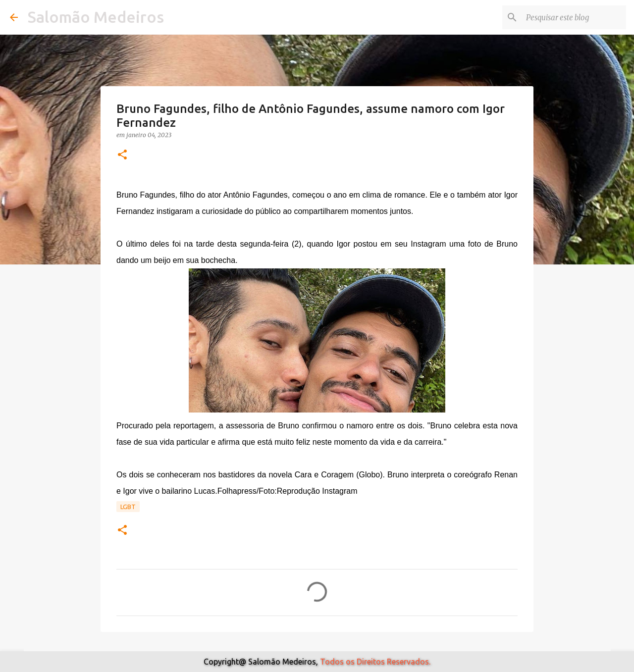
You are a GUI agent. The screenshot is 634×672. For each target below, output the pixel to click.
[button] (122, 155)
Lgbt (128, 507)
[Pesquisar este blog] (574, 17)
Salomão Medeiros (96, 17)
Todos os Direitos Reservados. (375, 662)
